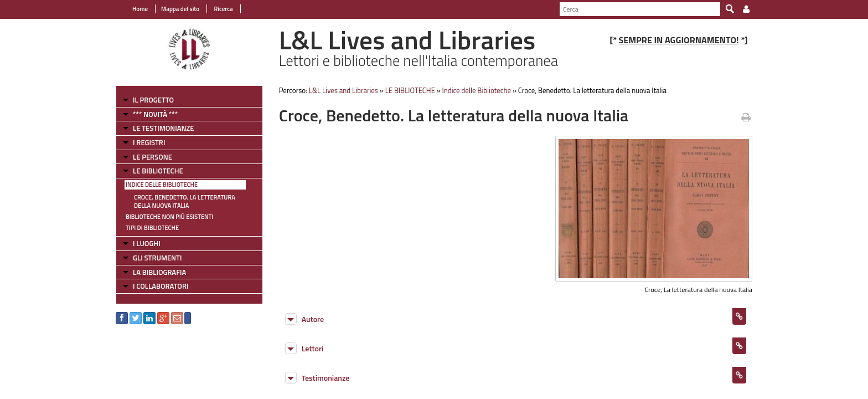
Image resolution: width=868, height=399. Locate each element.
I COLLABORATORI (161, 286)
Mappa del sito (180, 9)
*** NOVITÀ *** (155, 114)
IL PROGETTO (153, 100)
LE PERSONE (153, 157)
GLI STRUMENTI (157, 258)
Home (140, 9)
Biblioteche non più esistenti (169, 217)
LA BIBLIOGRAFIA (159, 272)
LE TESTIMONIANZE (163, 128)
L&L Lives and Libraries (343, 90)
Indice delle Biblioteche (162, 185)
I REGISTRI (149, 142)
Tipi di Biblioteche (152, 228)
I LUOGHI (147, 243)
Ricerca (223, 9)
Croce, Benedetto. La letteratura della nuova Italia (185, 201)
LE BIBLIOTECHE (158, 171)
